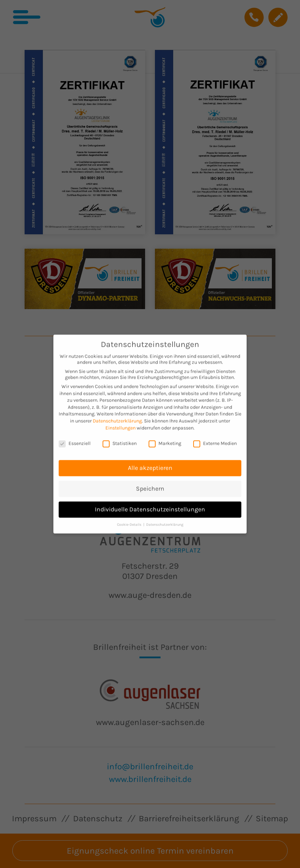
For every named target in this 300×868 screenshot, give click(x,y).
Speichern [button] (150, 479)
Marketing (165, 435)
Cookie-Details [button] (130, 515)
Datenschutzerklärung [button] (165, 515)
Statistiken (120, 435)
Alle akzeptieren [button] (150, 459)
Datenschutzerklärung (117, 412)
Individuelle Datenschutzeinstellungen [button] (150, 500)
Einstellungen (120, 419)
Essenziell (75, 435)
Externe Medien (215, 435)
